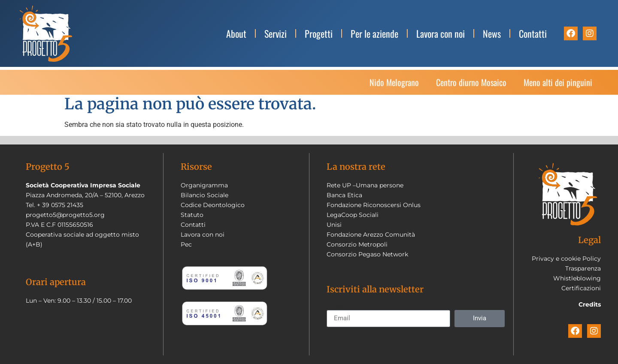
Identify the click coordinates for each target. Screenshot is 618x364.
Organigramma (204, 185)
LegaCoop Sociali (353, 215)
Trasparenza (583, 268)
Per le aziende (374, 33)
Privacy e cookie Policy (566, 259)
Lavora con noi (441, 33)
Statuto (192, 215)
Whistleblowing (577, 278)
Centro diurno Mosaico (471, 85)
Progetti (319, 33)
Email (335, 307)
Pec (186, 244)
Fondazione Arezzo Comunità (371, 235)
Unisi (334, 225)
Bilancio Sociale (204, 195)
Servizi (276, 33)
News (492, 33)
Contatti (533, 33)
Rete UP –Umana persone (365, 185)
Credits (590, 304)
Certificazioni (581, 288)
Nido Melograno (394, 85)
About (236, 33)
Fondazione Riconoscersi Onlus (374, 205)
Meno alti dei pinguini (558, 85)
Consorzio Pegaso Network (367, 254)
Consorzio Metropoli (357, 244)
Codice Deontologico (213, 205)
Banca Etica (344, 195)
